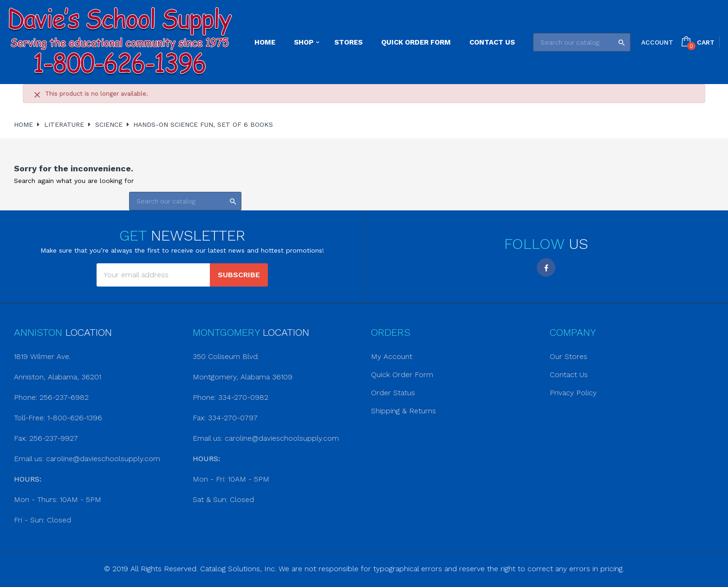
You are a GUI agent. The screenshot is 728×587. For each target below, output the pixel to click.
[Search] (582, 42)
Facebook (546, 267)
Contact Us (569, 375)
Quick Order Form (402, 375)
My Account (392, 356)
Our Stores (569, 356)
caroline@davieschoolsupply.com (103, 459)
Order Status (393, 393)
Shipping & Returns (403, 411)
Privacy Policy (573, 393)
